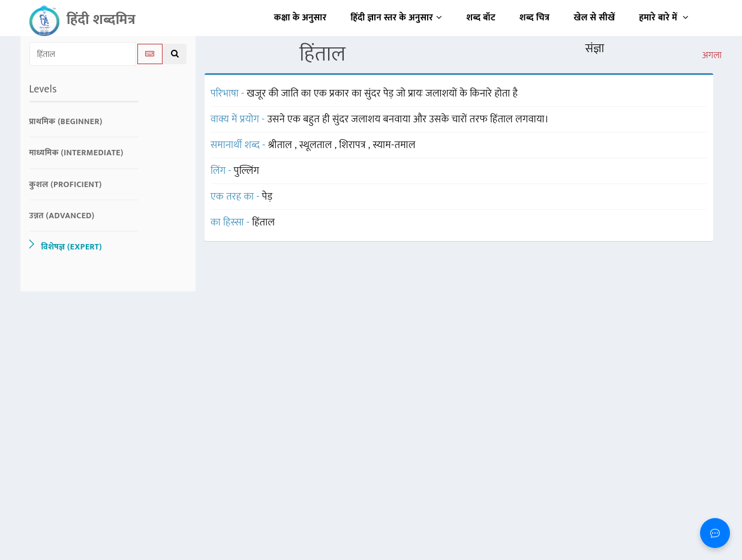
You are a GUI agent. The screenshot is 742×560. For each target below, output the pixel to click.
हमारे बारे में (664, 18)
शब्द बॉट (481, 18)
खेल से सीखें (594, 18)
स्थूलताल (317, 145)
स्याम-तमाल (394, 145)
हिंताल (263, 222)
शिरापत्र (354, 145)
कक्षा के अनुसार (301, 18)
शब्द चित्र (534, 18)
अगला (712, 56)
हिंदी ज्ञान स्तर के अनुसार (397, 18)
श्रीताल (282, 145)
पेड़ (268, 197)
